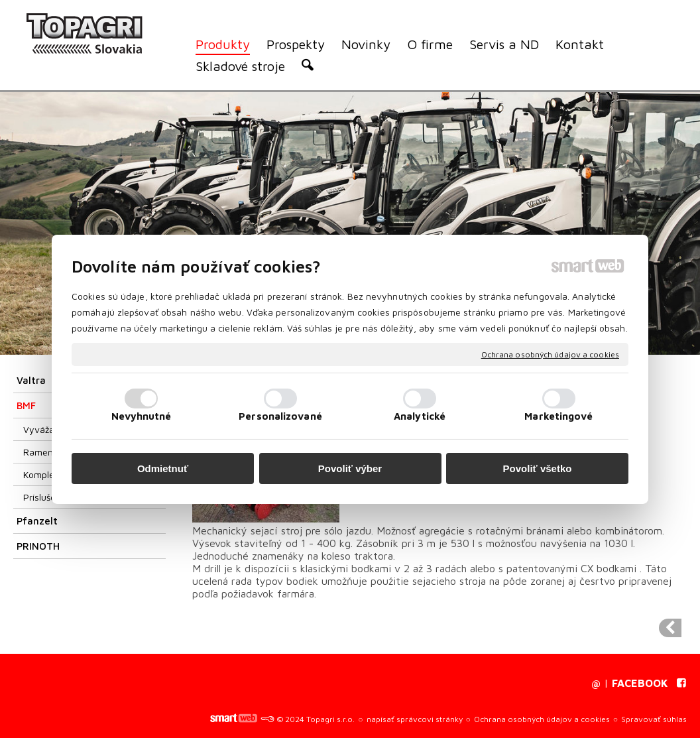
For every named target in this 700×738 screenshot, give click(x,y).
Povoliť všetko (538, 468)
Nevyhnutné (142, 416)
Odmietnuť (163, 468)
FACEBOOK (640, 683)
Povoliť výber (350, 468)
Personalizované (280, 416)
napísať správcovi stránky (415, 719)
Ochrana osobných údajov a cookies (550, 354)
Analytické (420, 416)
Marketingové (558, 416)
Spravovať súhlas (654, 719)
